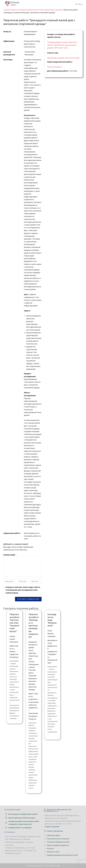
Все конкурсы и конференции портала (23, 814)
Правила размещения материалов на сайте (62, 855)
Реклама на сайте (53, 852)
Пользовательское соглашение (58, 839)
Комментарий (10, 555)
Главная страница (10, 10)
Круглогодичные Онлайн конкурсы (22, 818)
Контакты (50, 848)
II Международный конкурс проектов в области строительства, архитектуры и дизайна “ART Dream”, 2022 (62, 45)
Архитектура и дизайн (53, 10)
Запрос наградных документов (58, 845)
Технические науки (72, 58)
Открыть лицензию (52, 827)
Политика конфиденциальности (58, 842)
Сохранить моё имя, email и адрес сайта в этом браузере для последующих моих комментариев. (23, 590)
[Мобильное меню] (78, 4)
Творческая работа (55, 67)
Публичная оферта (54, 835)
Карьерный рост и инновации (20, 828)
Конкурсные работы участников (31, 10)
